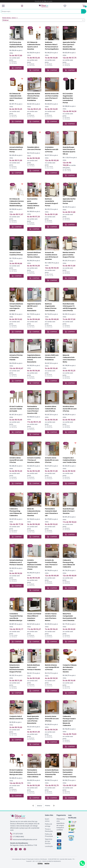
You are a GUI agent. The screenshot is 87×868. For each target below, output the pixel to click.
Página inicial (7, 18)
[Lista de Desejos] (65, 6)
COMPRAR (17, 68)
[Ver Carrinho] (84, 6)
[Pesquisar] (84, 11)
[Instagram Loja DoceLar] (16, 849)
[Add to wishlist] (22, 27)
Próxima (48, 806)
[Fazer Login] (22, 6)
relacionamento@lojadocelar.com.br (24, 839)
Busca (14, 18)
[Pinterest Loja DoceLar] (25, 849)
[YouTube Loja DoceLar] (20, 849)
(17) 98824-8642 (17, 837)
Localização (49, 846)
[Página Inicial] (43, 6)
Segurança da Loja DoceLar (49, 841)
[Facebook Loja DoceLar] (12, 849)
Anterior (40, 806)
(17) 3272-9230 (16, 834)
